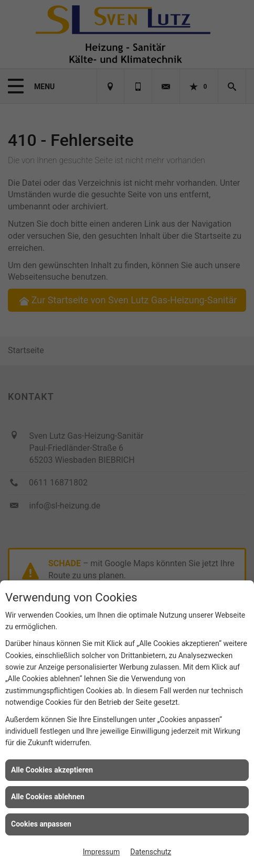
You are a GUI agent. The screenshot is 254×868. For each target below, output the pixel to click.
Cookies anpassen (41, 824)
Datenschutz (151, 852)
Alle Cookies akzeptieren (52, 770)
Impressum (101, 852)
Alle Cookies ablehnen (48, 797)
